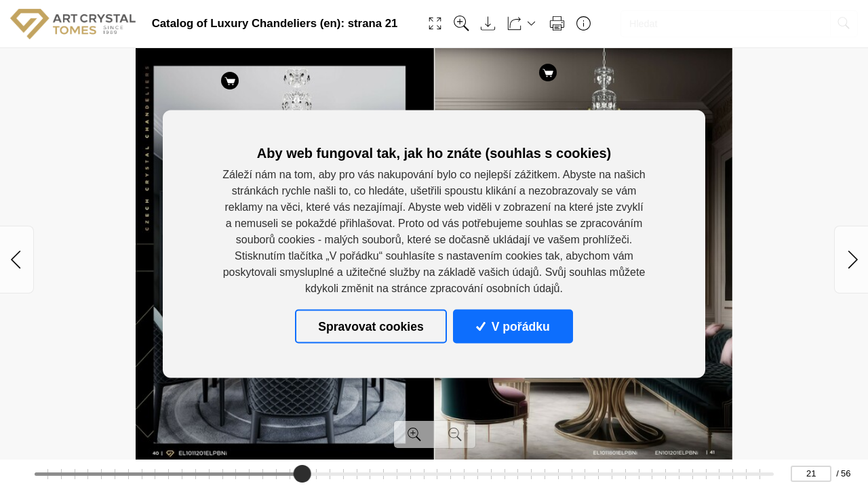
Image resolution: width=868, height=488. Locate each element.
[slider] (302, 474)
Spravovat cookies (371, 326)
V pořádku (513, 326)
